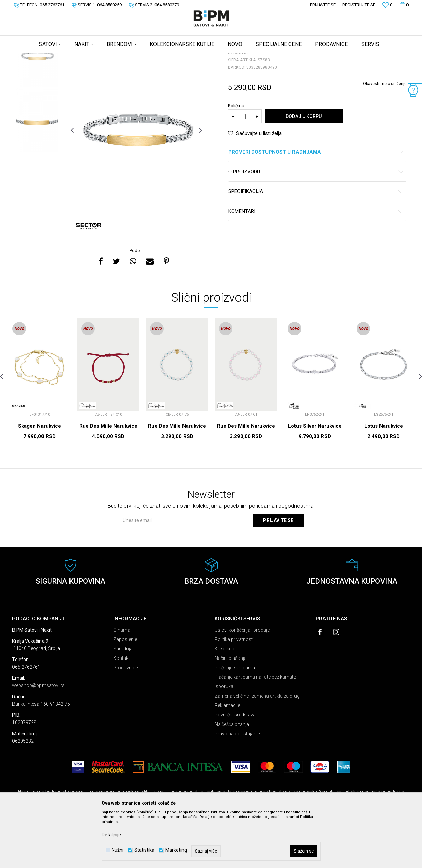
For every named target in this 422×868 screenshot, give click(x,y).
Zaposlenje (125, 692)
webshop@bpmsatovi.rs (38, 738)
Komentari (316, 264)
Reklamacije (227, 758)
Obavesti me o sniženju (385, 136)
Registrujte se (359, 5)
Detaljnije (111, 835)
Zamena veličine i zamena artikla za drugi (258, 749)
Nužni (118, 850)
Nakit (79, 57)
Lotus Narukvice (384, 479)
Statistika (144, 850)
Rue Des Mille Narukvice (108, 479)
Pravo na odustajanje (237, 786)
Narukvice (98, 57)
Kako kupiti (226, 702)
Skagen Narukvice (39, 479)
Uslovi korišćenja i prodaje (242, 683)
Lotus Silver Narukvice (315, 479)
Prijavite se (278, 573)
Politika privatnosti (234, 692)
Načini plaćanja (231, 711)
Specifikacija (316, 244)
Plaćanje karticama (235, 720)
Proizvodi (60, 57)
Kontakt (122, 711)
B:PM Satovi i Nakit (29, 57)
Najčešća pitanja (232, 777)
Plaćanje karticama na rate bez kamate (255, 730)
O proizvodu (316, 225)
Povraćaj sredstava (235, 768)
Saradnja (123, 702)
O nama (122, 683)
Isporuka (224, 739)
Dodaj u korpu (304, 169)
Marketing (176, 850)
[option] (37, 108)
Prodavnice (125, 720)
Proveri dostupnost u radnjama (316, 205)
